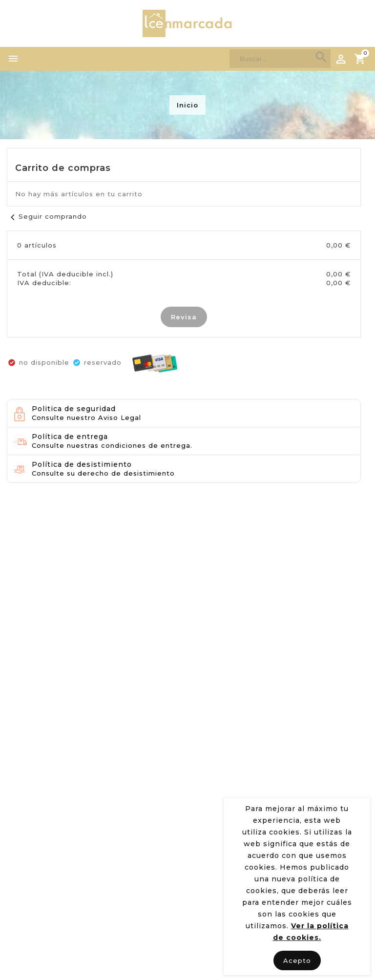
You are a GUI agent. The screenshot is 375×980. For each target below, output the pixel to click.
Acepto (297, 960)
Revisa (184, 317)
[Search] (280, 59)
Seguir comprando (47, 216)
